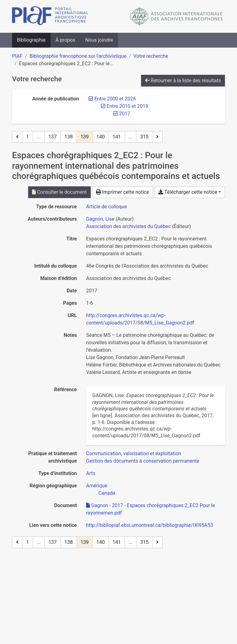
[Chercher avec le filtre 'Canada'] (107, 493)
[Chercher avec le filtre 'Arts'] (91, 473)
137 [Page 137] (53, 137)
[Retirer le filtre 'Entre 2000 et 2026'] (115, 99)
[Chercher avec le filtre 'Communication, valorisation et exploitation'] (134, 453)
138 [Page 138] (69, 137)
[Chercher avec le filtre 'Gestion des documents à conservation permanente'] (143, 461)
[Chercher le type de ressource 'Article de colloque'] (106, 207)
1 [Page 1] (28, 137)
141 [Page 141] (117, 137)
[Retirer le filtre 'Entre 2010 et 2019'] (127, 106)
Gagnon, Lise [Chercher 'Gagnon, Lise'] (100, 219)
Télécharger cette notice (188, 192)
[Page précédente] (17, 137)
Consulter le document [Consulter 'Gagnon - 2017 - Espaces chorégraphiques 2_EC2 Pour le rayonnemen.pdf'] (59, 192)
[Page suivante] (157, 137)
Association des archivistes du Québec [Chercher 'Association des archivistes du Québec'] (129, 226)
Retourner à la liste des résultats (183, 80)
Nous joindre (99, 40)
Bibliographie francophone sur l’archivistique (78, 56)
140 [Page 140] (101, 137)
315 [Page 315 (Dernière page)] (144, 137)
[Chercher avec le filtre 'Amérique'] (97, 486)
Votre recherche (151, 56)
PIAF (17, 56)
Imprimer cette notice (123, 192)
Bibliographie (31, 40)
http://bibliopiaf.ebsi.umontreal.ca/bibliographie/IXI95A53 (150, 525)
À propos (65, 40)
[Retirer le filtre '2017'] (125, 114)
